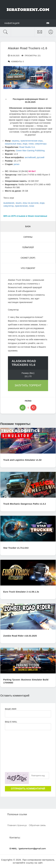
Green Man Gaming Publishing (30, 151)
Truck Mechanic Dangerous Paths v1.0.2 (25, 504)
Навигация (27, 23)
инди (25, 144)
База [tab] (28, 226)
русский (41, 157)
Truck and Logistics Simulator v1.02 (22, 460)
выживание (9, 203)
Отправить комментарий (28, 789)
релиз (17, 164)
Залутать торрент (28, 385)
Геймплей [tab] (28, 247)
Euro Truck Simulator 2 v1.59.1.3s (21, 592)
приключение (21, 206)
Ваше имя (11, 709)
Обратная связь (37, 825)
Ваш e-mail (11, 722)
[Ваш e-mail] (28, 727)
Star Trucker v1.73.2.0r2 (16, 548)
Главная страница (17, 825)
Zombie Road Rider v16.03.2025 (20, 636)
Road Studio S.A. (27, 147)
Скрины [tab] (28, 237)
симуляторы (41, 144)
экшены (16, 141)
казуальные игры (13, 144)
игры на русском (31, 203)
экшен (19, 203)
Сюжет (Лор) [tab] (28, 258)
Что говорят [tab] (28, 268)
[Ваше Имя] (28, 714)
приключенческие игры (32, 141)
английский (30, 157)
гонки (31, 144)
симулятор (9, 206)
